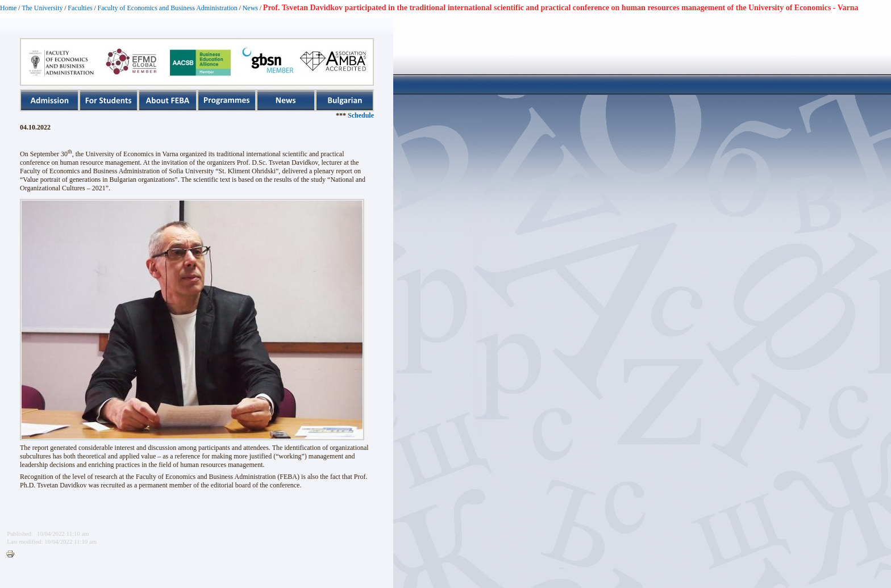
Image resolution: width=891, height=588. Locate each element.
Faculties (80, 8)
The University (42, 8)
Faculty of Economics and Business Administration (168, 8)
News (250, 8)
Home (8, 8)
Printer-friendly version (13, 554)
